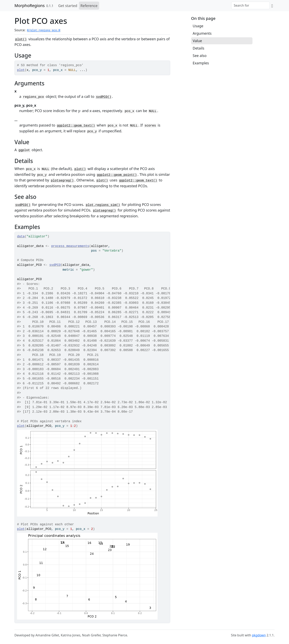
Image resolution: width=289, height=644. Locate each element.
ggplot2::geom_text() (76, 126)
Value (197, 41)
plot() (21, 39)
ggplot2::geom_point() (117, 175)
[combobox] (250, 5)
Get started (68, 6)
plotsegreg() (62, 181)
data (21, 237)
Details (198, 48)
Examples (201, 63)
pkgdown (259, 635)
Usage (198, 26)
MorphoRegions (30, 6)
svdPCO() (104, 97)
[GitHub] (272, 6)
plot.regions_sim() (103, 205)
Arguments (202, 33)
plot (21, 70)
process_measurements (70, 246)
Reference (89, 6)
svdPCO (55, 265)
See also (200, 56)
